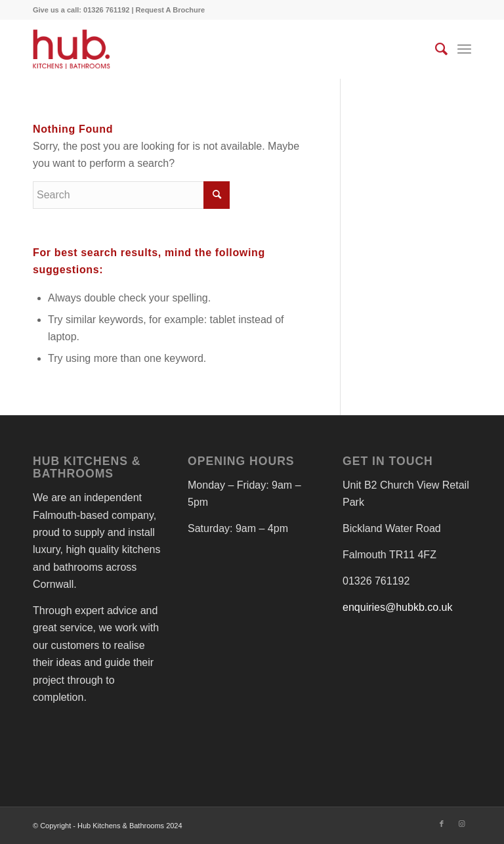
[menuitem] (435, 49)
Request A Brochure (171, 10)
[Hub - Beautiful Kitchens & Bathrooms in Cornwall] (72, 49)
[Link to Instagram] (461, 824)
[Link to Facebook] (442, 824)
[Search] (435, 49)
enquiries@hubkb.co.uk (397, 607)
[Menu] (464, 49)
